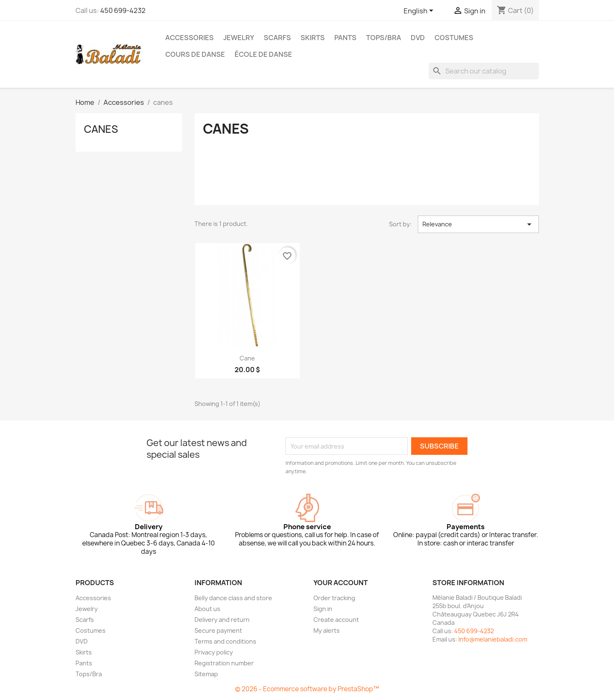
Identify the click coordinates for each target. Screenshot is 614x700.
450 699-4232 (123, 10)
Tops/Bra (384, 38)
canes (101, 129)
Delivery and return (222, 620)
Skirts (313, 38)
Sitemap (206, 674)
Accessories (190, 38)
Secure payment (218, 630)
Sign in (323, 609)
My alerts (327, 630)
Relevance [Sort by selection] (478, 224)
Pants (345, 38)
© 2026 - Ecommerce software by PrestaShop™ (307, 689)
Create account (336, 620)
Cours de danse (195, 54)
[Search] (484, 71)
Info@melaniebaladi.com (493, 639)
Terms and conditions (225, 641)
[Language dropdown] (420, 11)
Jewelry (239, 38)
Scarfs (277, 38)
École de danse (263, 54)
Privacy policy (214, 652)
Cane (247, 358)
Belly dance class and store (233, 598)
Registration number (224, 663)
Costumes (454, 38)
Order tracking (334, 598)
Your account (341, 583)
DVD (418, 38)
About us (207, 609)
